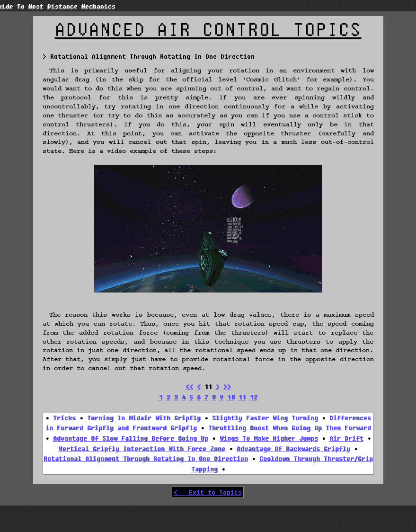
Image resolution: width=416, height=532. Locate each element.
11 (242, 397)
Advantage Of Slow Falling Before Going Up (131, 438)
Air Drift (346, 438)
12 (254, 397)
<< (189, 387)
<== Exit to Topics (208, 492)
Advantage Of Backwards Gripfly (293, 449)
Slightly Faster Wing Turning (265, 418)
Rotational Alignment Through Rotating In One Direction (146, 459)
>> (227, 387)
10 (231, 397)
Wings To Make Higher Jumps (269, 438)
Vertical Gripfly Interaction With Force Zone (142, 449)
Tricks (64, 418)
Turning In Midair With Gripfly (144, 418)
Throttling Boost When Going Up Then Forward (290, 428)
